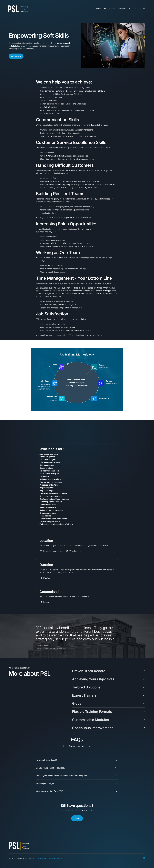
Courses (112, 8)
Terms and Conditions (56, 858)
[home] (18, 9)
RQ (105, 8)
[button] (132, 9)
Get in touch (16, 56)
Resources (122, 8)
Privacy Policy (42, 858)
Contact (142, 8)
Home (99, 8)
